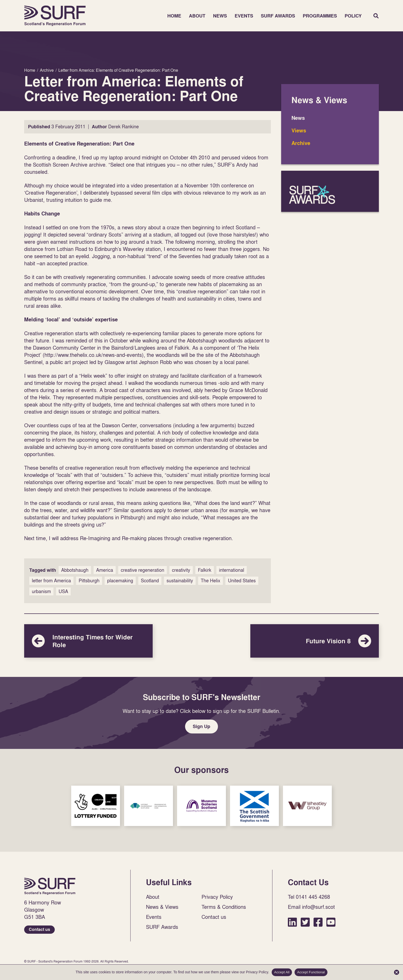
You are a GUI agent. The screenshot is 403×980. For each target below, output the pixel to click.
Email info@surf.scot (311, 907)
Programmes (320, 16)
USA (63, 591)
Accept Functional (311, 972)
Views (299, 131)
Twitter (305, 922)
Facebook (318, 922)
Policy (353, 16)
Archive (301, 143)
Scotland (150, 581)
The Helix (210, 581)
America (105, 570)
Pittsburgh (89, 581)
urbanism (41, 591)
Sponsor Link (96, 806)
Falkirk (205, 570)
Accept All (282, 972)
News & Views (162, 907)
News (220, 16)
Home (55, 16)
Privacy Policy (217, 897)
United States (242, 581)
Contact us (39, 929)
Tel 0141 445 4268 (309, 897)
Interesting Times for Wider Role (88, 641)
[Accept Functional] (397, 972)
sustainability (180, 581)
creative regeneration (143, 570)
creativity (181, 570)
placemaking (120, 581)
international (232, 570)
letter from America (51, 581)
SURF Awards (278, 16)
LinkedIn (292, 922)
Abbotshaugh (75, 570)
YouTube (331, 922)
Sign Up (201, 726)
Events (244, 16)
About (197, 16)
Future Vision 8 (315, 641)
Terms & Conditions (224, 907)
